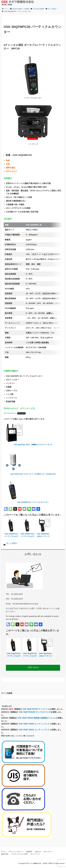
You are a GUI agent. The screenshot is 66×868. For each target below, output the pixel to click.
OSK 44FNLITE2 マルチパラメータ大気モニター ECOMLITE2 (33, 474)
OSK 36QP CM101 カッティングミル (34, 730)
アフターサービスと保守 (20, 854)
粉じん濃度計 (12, 543)
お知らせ (38, 852)
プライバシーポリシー (16, 852)
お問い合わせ (33, 667)
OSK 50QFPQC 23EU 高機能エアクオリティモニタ (33, 445)
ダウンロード (21, 413)
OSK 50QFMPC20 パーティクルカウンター (33, 502)
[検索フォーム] (31, 697)
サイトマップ (35, 854)
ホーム (3, 852)
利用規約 (29, 852)
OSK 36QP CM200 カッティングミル (34, 724)
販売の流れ (5, 854)
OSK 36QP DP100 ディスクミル (36, 709)
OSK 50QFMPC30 (10, 413)
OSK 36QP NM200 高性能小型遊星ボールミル (37, 718)
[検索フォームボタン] (63, 697)
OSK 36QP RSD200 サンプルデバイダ (35, 712)
